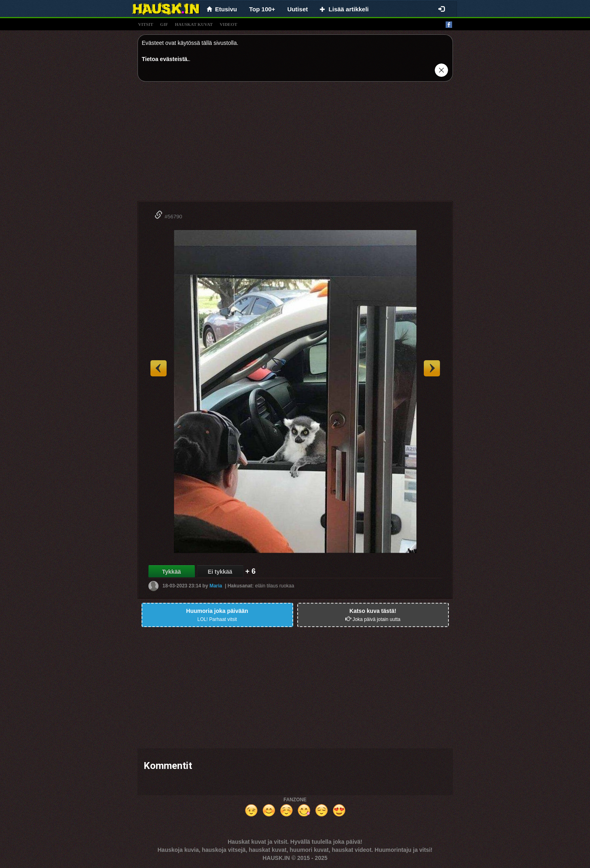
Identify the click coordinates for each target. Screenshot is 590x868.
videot (228, 24)
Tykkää (171, 572)
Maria (216, 586)
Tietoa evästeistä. (165, 59)
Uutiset (297, 9)
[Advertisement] (295, 144)
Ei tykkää (220, 572)
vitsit (146, 24)
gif (164, 24)
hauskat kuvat (194, 24)
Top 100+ (262, 9)
